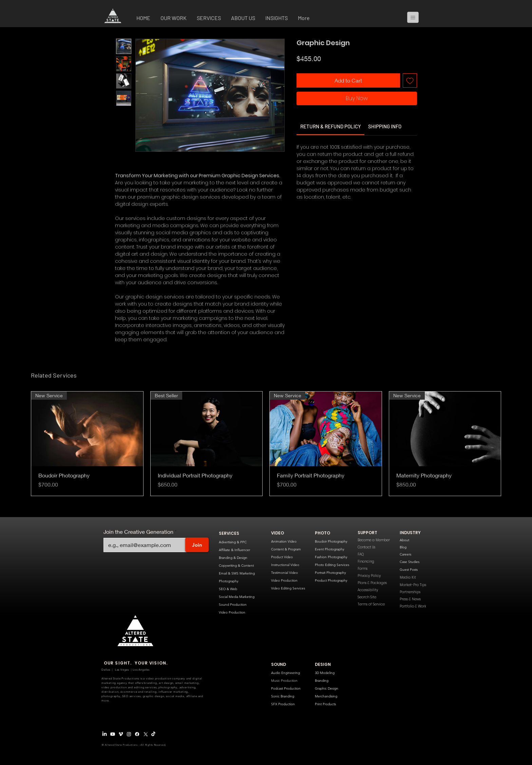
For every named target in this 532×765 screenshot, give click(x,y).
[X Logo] (145, 734)
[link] (331, 126)
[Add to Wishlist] (410, 80)
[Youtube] (113, 734)
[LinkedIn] (104, 734)
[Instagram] (129, 734)
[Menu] (416, 17)
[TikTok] (153, 734)
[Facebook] (137, 734)
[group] (266, 444)
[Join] (197, 545)
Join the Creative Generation (138, 532)
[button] (174, 19)
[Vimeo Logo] (121, 734)
